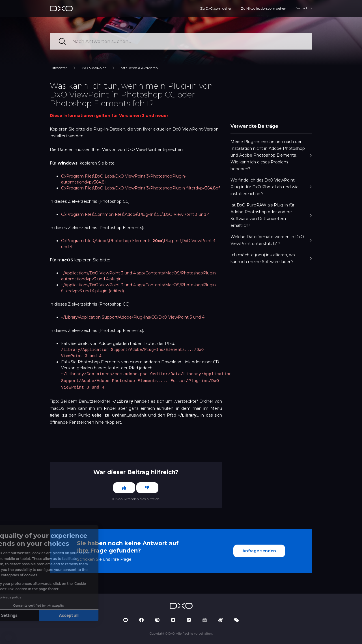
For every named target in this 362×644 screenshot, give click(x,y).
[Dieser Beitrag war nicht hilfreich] (147, 487)
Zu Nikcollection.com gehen (264, 8)
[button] (8, 638)
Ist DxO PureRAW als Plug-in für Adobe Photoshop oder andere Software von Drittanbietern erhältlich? (271, 215)
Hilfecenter (58, 68)
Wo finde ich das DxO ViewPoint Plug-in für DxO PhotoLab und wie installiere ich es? (271, 187)
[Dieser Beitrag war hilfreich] (124, 487)
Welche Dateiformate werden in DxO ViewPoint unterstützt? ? (271, 240)
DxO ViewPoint (93, 68)
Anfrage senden (259, 550)
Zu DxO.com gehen (216, 8)
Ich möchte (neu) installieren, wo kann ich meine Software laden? (271, 258)
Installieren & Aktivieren (139, 68)
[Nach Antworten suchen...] (181, 41)
